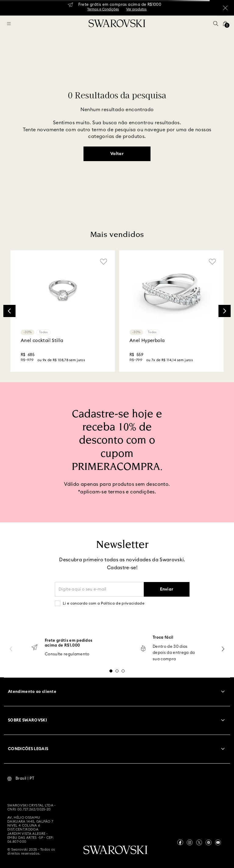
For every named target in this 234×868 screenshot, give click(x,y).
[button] (216, 23)
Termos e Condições (103, 9)
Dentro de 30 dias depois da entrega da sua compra (174, 653)
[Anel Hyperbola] (171, 311)
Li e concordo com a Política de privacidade (104, 603)
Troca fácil (163, 638)
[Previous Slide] (9, 311)
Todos (43, 332)
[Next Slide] (225, 311)
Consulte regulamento (67, 654)
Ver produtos (136, 9)
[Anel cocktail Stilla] (63, 311)
